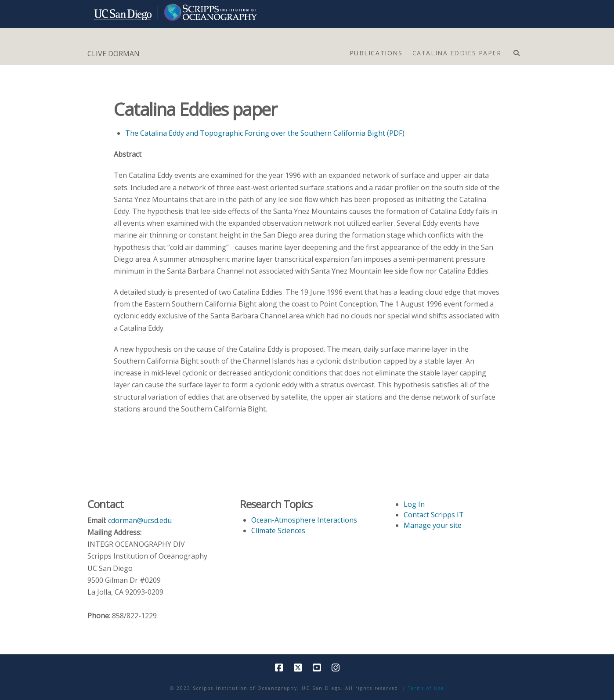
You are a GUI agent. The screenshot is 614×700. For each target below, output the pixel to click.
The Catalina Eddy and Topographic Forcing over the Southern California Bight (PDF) (265, 133)
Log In (414, 504)
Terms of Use (426, 688)
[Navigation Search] (516, 51)
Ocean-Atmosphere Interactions (304, 520)
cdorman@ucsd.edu (140, 520)
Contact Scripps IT (434, 515)
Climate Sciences (278, 530)
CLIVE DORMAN (114, 54)
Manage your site (433, 525)
